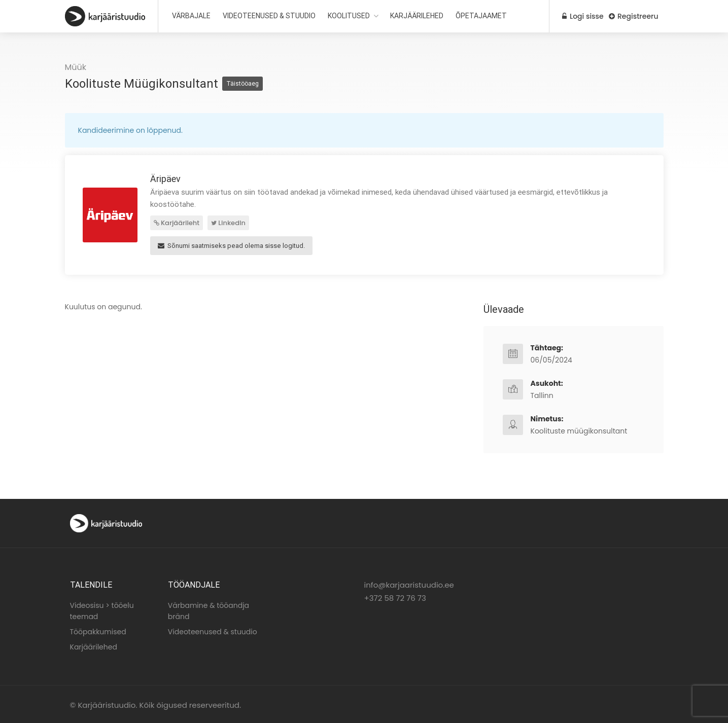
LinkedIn (228, 223)
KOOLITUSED (349, 16)
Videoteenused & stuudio (213, 630)
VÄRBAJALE (191, 16)
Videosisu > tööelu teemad (102, 609)
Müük (76, 67)
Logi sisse (580, 16)
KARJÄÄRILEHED (417, 16)
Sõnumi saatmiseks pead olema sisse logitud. (231, 244)
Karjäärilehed (94, 645)
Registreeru (633, 16)
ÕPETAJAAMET (481, 16)
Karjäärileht (177, 223)
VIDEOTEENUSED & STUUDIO (269, 16)
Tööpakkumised (98, 630)
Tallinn (542, 394)
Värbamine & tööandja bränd (209, 609)
